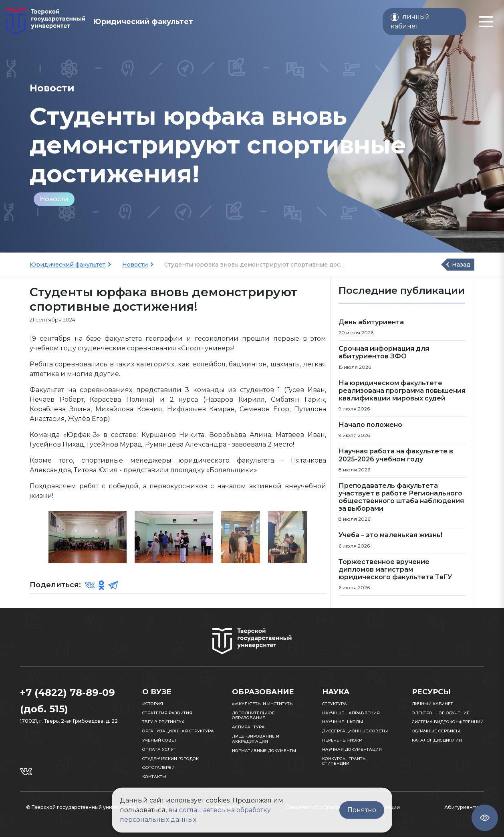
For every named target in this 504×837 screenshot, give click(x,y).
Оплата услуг (159, 749)
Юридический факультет (68, 265)
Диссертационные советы (355, 731)
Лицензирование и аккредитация (256, 739)
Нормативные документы (264, 751)
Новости (54, 199)
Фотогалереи (158, 767)
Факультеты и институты (263, 704)
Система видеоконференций (448, 722)
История (153, 704)
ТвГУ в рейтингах (163, 722)
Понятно (362, 810)
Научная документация (352, 749)
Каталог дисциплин (437, 740)
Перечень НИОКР (342, 740)
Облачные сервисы (436, 731)
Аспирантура (248, 727)
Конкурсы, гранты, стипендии (345, 761)
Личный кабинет (432, 704)
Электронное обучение (441, 713)
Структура (335, 704)
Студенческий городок (170, 759)
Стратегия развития (167, 713)
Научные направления (351, 713)
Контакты (154, 777)
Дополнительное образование (253, 716)
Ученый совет (159, 740)
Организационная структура (178, 731)
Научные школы (343, 722)
